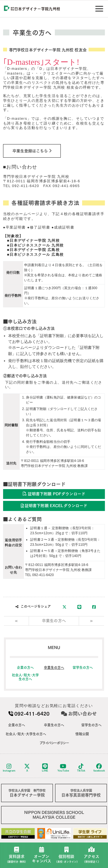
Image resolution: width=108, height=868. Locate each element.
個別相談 (67, 855)
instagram (9, 768)
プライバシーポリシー (54, 743)
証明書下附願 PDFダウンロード (54, 494)
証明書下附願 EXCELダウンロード (54, 506)
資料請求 (16, 855)
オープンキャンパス (41, 855)
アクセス (92, 855)
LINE (45, 768)
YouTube (63, 768)
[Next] (91, 621)
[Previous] (16, 621)
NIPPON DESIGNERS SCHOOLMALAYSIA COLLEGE (54, 815)
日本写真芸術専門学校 (81, 793)
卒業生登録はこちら (32, 151)
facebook (99, 768)
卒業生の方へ (54, 621)
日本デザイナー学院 (27, 793)
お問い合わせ (79, 714)
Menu (100, 6)
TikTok (81, 768)
